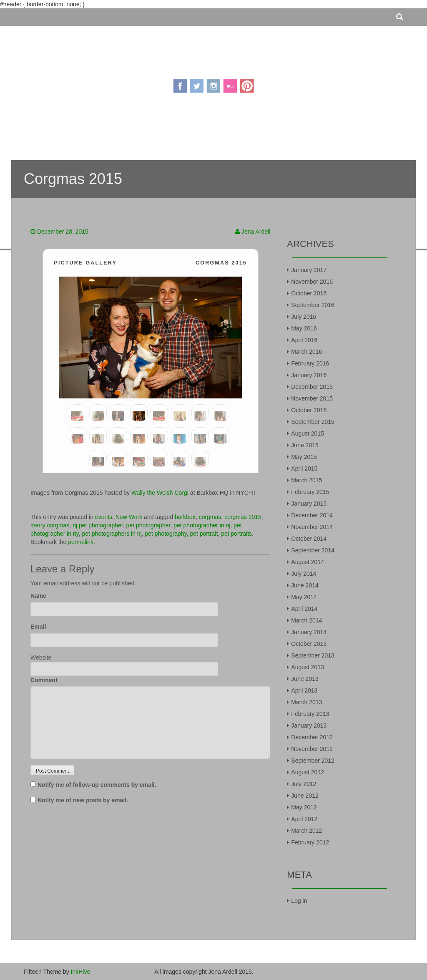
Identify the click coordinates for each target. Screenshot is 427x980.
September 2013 (313, 655)
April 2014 (304, 609)
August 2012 (308, 772)
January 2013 (309, 726)
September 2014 (313, 550)
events (104, 517)
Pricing (188, 131)
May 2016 (304, 328)
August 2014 (308, 562)
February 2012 (310, 842)
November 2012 (312, 749)
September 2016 (313, 305)
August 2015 (308, 433)
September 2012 (313, 761)
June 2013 (305, 679)
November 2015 (312, 398)
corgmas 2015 (243, 517)
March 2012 (306, 831)
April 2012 (304, 819)
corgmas (210, 517)
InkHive (81, 972)
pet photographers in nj (112, 534)
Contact (265, 131)
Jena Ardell (256, 232)
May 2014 (304, 597)
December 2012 (312, 737)
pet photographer (148, 525)
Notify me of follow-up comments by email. (97, 785)
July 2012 (304, 784)
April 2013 (304, 690)
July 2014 (304, 574)
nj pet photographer (98, 525)
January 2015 (309, 504)
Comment (44, 680)
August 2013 (308, 667)
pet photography (166, 534)
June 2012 (305, 796)
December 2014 (312, 515)
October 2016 (309, 293)
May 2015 (304, 457)
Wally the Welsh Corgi (160, 493)
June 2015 (305, 445)
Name (38, 596)
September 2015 (313, 422)
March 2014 (306, 620)
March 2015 (306, 480)
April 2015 (304, 469)
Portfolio (226, 131)
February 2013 (310, 714)
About (158, 131)
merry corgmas (50, 525)
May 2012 (304, 807)
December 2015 (312, 387)
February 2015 (310, 492)
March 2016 (306, 352)
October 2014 (309, 539)
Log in (299, 901)
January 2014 (309, 632)
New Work (129, 517)
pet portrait (204, 534)
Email (38, 627)
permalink (81, 542)
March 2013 (306, 702)
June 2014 (305, 585)
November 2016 (312, 282)
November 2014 (312, 527)
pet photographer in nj (202, 525)
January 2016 (309, 375)
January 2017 (309, 270)
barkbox (185, 517)
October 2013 (309, 644)
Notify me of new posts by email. (83, 800)
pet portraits (236, 534)
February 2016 (310, 363)
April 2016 (304, 340)
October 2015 (309, 410)
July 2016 (304, 317)
